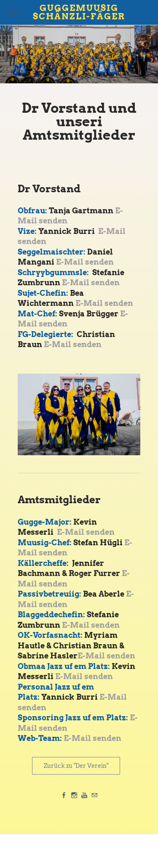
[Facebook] (64, 795)
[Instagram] (74, 795)
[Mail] (94, 795)
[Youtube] (84, 795)
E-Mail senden (85, 262)
